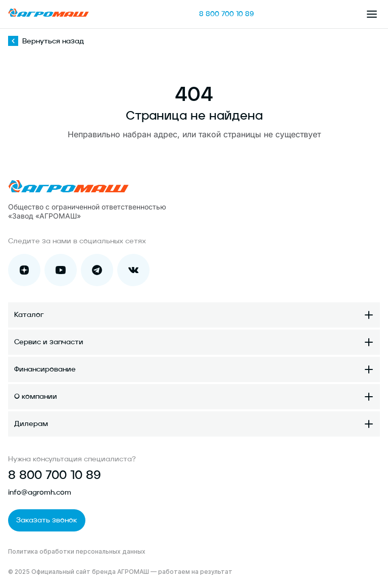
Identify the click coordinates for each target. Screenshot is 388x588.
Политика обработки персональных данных (77, 551)
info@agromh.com (40, 493)
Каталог (29, 315)
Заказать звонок (47, 520)
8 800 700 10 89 (227, 14)
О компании (36, 397)
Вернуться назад (46, 41)
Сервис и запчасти (49, 342)
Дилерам (31, 424)
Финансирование (45, 369)
